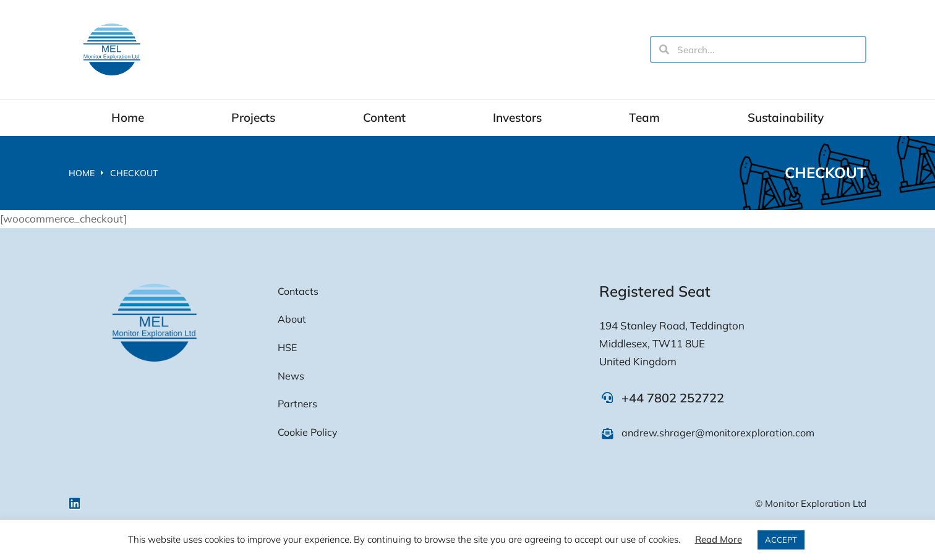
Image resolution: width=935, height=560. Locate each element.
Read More (719, 539)
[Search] (664, 49)
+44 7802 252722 (673, 398)
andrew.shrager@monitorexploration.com (718, 433)
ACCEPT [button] (781, 540)
